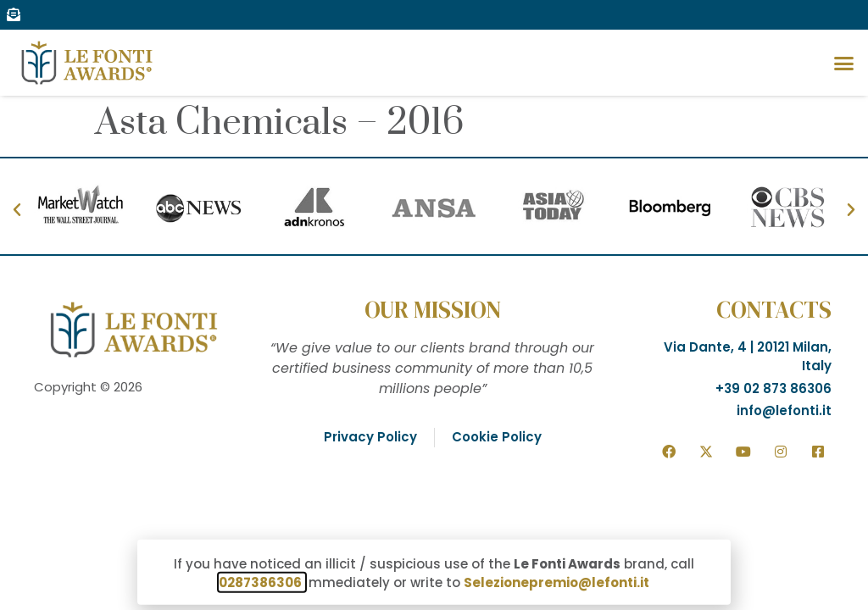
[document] (434, 305)
